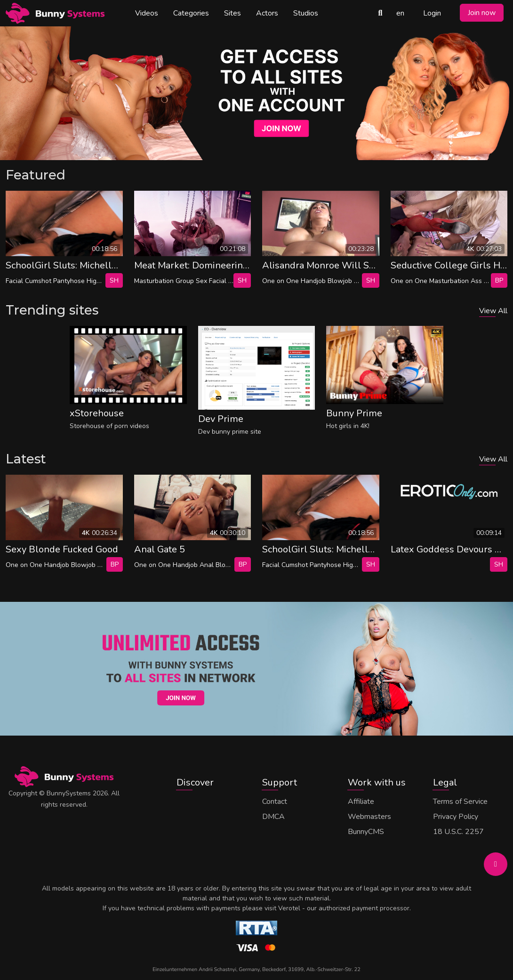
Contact (275, 802)
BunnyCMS (366, 832)
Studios (306, 13)
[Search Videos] (380, 13)
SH (114, 280)
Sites (232, 13)
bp (499, 280)
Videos (147, 13)
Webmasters (369, 817)
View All (493, 311)
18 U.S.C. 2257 (458, 832)
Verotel (289, 908)
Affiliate (361, 802)
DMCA (273, 817)
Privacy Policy (456, 817)
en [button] (400, 13)
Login (432, 13)
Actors (267, 13)
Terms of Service (460, 802)
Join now (482, 13)
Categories (191, 13)
